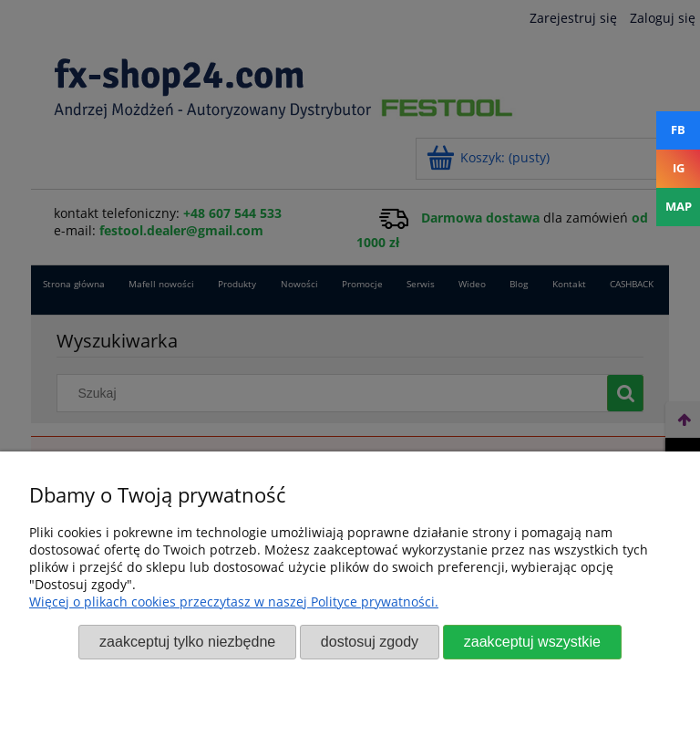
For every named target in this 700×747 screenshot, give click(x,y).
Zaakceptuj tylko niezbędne (187, 641)
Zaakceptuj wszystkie (532, 641)
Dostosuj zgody (370, 641)
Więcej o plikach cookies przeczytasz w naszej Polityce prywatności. (234, 602)
